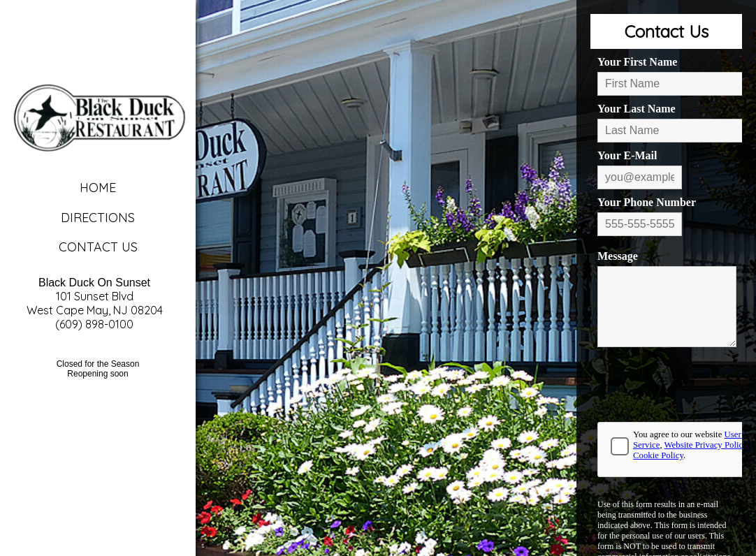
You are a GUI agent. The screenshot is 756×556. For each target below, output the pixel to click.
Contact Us (98, 247)
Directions (98, 218)
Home (98, 188)
